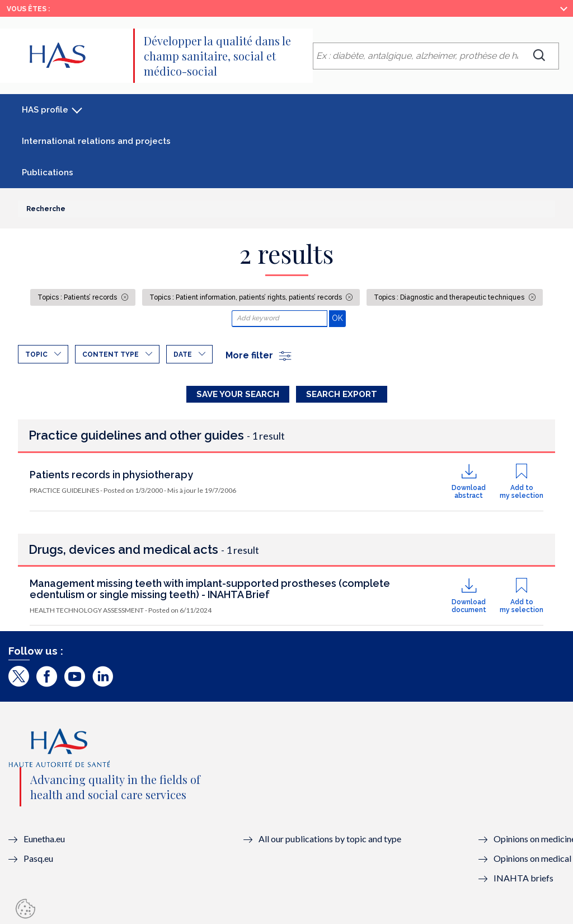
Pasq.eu (38, 858)
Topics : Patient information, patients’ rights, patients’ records (246, 297)
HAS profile (45, 110)
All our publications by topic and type (330, 839)
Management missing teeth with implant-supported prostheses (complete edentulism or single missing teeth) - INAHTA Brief (210, 589)
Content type (111, 354)
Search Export (342, 394)
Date (183, 354)
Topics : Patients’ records (78, 297)
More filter (259, 355)
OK (339, 318)
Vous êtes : (28, 9)
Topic (36, 354)
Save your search (238, 394)
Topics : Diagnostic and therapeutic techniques (450, 297)
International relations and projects (96, 141)
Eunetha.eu (44, 839)
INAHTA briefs (523, 878)
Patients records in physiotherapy (111, 475)
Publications (48, 172)
